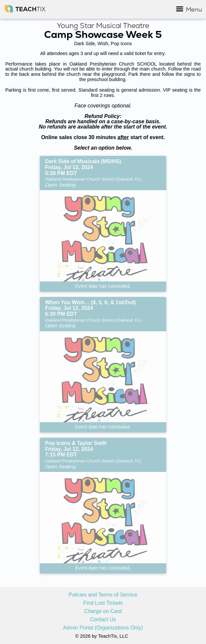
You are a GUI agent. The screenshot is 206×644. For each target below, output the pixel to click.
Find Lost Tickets (103, 603)
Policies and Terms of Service (103, 595)
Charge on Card (103, 611)
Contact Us (103, 620)
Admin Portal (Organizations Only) (103, 628)
